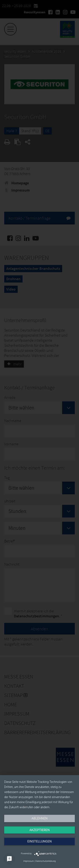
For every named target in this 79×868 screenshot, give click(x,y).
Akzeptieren (39, 830)
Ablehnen (39, 818)
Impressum (29, 861)
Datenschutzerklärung (46, 861)
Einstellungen (39, 841)
